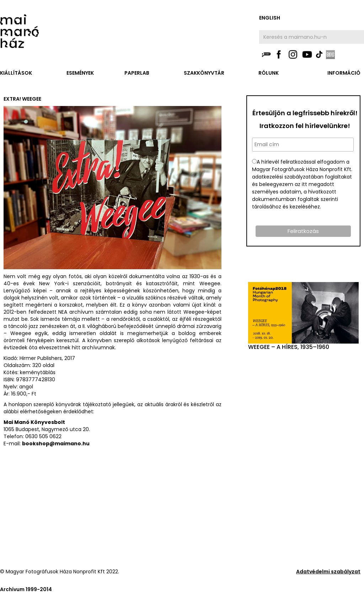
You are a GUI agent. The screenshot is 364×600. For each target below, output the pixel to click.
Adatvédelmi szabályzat (328, 572)
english (270, 18)
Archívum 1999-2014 (26, 589)
